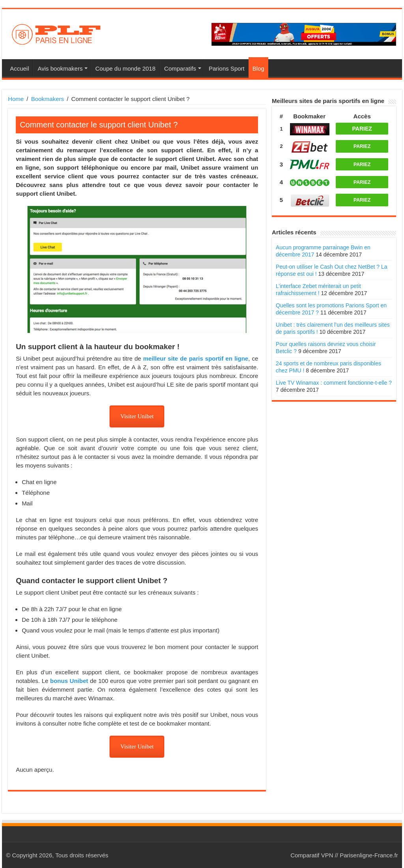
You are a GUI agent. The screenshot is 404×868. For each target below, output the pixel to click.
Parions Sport (227, 68)
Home (16, 99)
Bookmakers (48, 99)
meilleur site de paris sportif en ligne (196, 358)
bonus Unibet (69, 681)
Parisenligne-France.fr (369, 855)
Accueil (19, 68)
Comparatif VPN (312, 855)
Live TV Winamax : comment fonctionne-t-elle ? (334, 383)
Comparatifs (180, 68)
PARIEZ (362, 129)
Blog (258, 68)
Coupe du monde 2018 (125, 68)
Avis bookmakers (60, 68)
